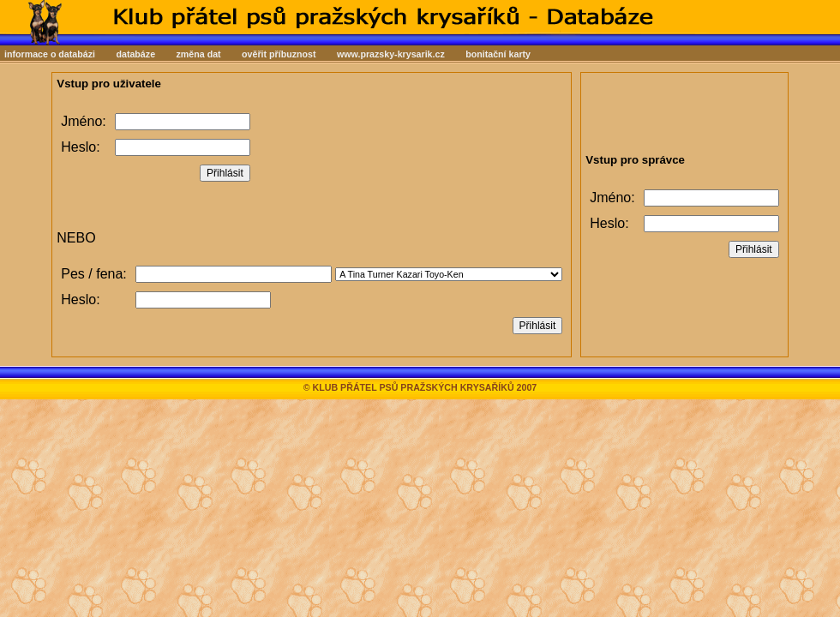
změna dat (199, 54)
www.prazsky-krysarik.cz (391, 54)
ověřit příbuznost (279, 54)
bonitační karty (498, 54)
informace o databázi (50, 54)
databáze (135, 54)
